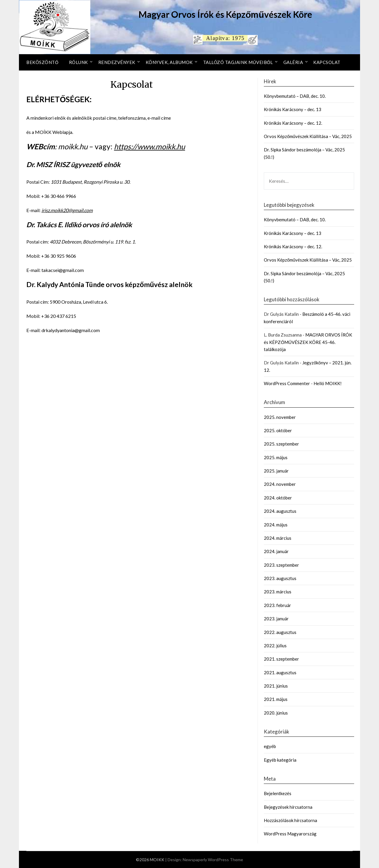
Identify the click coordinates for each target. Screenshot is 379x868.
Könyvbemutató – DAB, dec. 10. (295, 96)
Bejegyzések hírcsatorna (288, 807)
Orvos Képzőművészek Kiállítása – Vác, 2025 (308, 136)
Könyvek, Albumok (169, 62)
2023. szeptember (281, 565)
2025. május (276, 457)
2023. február (277, 605)
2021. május (276, 699)
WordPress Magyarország (290, 834)
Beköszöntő (42, 62)
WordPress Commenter (287, 383)
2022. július (275, 646)
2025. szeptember (281, 444)
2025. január (276, 471)
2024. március (278, 538)
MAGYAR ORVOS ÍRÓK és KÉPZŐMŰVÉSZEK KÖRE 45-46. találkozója (308, 342)
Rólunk (78, 62)
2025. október (278, 430)
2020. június (276, 713)
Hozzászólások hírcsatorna (290, 820)
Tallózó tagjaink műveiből (238, 62)
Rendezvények (117, 62)
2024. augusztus (280, 511)
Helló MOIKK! (328, 383)
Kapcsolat (327, 62)
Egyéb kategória (280, 760)
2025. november (280, 417)
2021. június (276, 686)
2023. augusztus (280, 578)
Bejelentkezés (278, 793)
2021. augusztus (280, 672)
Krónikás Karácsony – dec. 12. (293, 123)
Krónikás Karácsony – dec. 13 (293, 109)
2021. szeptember (281, 659)
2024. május (276, 525)
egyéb (270, 746)
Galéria (293, 62)
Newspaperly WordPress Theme (213, 860)
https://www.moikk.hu (150, 146)
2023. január (276, 619)
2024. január (276, 551)
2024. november (280, 484)
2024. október (278, 498)
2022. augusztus (280, 632)
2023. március (278, 592)
